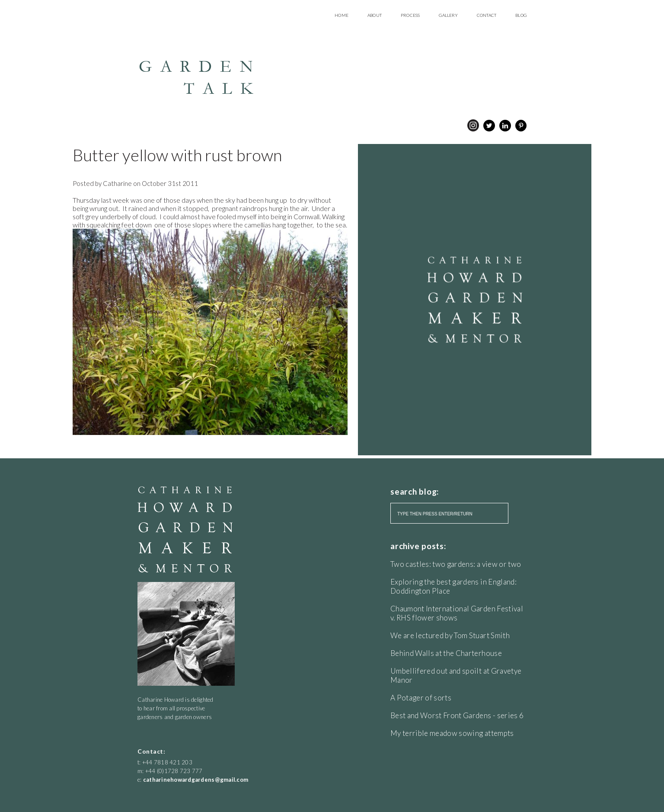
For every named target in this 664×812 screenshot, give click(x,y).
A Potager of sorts (421, 698)
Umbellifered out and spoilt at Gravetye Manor (456, 675)
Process (410, 15)
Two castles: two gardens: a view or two (456, 564)
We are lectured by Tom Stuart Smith (450, 635)
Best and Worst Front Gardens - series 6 (457, 715)
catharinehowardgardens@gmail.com (196, 780)
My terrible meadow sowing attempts (452, 733)
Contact (487, 15)
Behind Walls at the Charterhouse (446, 653)
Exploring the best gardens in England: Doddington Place (453, 586)
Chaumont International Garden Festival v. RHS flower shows (457, 613)
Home (342, 15)
